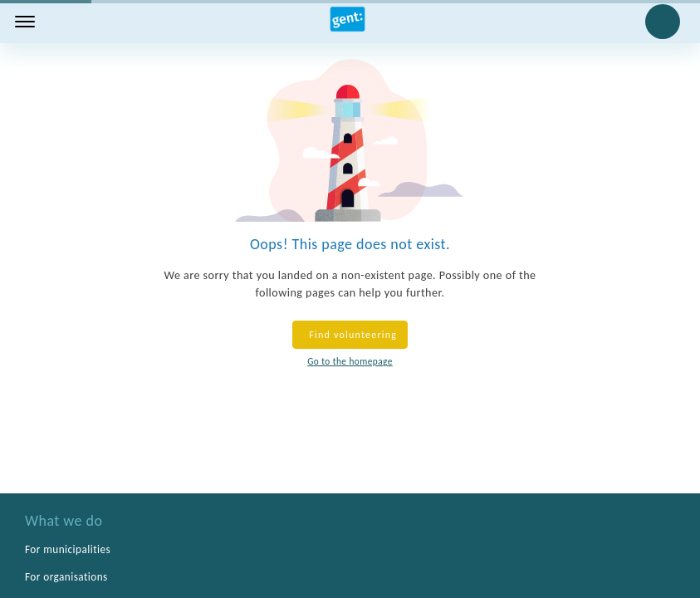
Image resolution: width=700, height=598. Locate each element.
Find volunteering (350, 335)
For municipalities (68, 549)
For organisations (66, 577)
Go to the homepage (350, 361)
